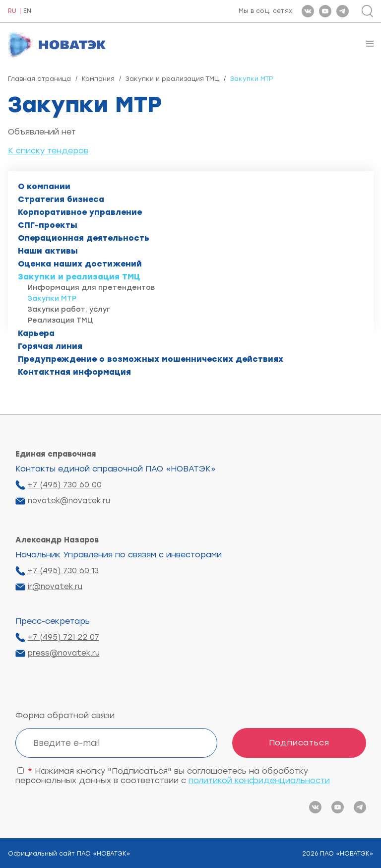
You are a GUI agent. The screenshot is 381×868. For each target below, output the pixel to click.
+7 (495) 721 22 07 (63, 637)
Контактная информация (74, 372)
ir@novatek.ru (55, 587)
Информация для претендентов (91, 288)
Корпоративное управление (80, 212)
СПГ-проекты (48, 225)
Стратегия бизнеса (61, 199)
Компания (98, 79)
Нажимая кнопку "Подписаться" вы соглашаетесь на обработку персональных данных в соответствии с (173, 776)
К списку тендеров (48, 151)
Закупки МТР (52, 299)
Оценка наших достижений (80, 264)
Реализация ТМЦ (60, 320)
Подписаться (299, 743)
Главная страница (39, 79)
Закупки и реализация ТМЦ (172, 79)
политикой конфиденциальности (259, 780)
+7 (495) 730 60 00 (65, 485)
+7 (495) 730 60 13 (63, 571)
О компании (44, 186)
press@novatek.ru (64, 653)
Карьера (36, 333)
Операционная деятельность (84, 238)
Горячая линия (50, 346)
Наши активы (48, 251)
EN (27, 11)
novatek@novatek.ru (69, 501)
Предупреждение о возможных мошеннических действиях (151, 359)
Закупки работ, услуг (69, 309)
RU (12, 11)
